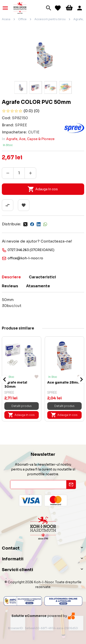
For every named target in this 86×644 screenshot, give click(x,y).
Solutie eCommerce (29, 616)
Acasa (6, 19)
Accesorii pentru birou (50, 19)
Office (22, 19)
